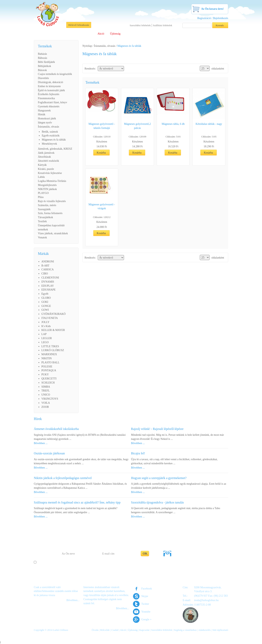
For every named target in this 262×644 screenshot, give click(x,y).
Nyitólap (87, 46)
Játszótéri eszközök (48, 161)
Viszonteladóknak (136, 34)
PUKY (45, 375)
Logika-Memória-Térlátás (52, 181)
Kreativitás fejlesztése (50, 173)
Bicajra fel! (138, 453)
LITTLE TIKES (50, 346)
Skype (145, 596)
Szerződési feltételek (140, 25)
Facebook (147, 589)
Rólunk (45, 34)
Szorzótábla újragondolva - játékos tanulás (157, 502)
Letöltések (157, 34)
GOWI (45, 310)
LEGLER (47, 338)
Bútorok (42, 70)
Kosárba (101, 153)
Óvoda (59, 34)
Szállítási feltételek (162, 25)
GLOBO (46, 298)
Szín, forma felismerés (50, 213)
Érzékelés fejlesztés (49, 94)
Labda (41, 177)
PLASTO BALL (50, 362)
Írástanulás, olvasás (48, 127)
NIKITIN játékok (47, 189)
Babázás (42, 54)
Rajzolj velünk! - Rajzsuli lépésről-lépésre (157, 429)
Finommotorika (46, 98)
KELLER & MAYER (53, 330)
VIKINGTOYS (50, 399)
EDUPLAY (48, 286)
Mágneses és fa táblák (54, 140)
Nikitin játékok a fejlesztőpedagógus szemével (63, 478)
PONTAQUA (49, 370)
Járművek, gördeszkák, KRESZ (55, 149)
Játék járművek (46, 153)
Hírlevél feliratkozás (79, 25)
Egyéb (45, 294)
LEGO (45, 342)
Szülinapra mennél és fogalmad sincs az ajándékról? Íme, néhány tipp (77, 502)
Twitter (145, 604)
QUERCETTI (49, 379)
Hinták (42, 114)
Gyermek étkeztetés (49, 106)
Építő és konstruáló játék (51, 90)
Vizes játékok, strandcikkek (53, 233)
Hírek (38, 419)
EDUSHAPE (48, 290)
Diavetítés (43, 78)
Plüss (41, 197)
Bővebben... (73, 600)
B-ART (45, 266)
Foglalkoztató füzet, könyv (52, 102)
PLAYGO (43, 193)
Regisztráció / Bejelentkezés (213, 18)
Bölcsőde (73, 34)
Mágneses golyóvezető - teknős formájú (102, 126)
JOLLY (45, 322)
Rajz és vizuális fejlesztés (52, 201)
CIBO (45, 274)
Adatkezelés (204, 630)
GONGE (46, 306)
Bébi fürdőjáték (46, 62)
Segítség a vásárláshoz (181, 34)
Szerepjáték (44, 209)
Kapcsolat (204, 34)
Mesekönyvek (49, 144)
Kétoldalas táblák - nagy (209, 124)
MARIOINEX (49, 354)
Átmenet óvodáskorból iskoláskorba (56, 429)
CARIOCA (48, 269)
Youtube (146, 612)
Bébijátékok (45, 66)
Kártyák (42, 165)
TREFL (46, 391)
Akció (101, 34)
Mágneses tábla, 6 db (173, 124)
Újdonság (115, 34)
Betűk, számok (50, 132)
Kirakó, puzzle (46, 169)
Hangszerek (44, 111)
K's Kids (46, 326)
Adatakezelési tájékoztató (148, 563)
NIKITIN (47, 358)
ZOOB (45, 407)
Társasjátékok (45, 217)
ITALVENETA (50, 318)
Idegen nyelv (45, 123)
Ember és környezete (49, 86)
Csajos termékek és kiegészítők (55, 74)
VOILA (46, 403)
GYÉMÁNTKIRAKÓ (53, 314)
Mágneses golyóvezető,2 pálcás (137, 126)
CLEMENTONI (50, 278)
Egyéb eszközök (51, 136)
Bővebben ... (41, 443)
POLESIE (47, 367)
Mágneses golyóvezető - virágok (102, 207)
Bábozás (42, 58)
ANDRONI (48, 262)
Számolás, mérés (47, 205)
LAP (44, 334)
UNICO (46, 395)
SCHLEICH (48, 383)
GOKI (45, 302)
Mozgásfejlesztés (47, 185)
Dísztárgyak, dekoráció (51, 82)
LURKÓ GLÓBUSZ (53, 350)
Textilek (42, 221)
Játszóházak (44, 157)
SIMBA (46, 387)
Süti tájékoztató (220, 630)
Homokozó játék (47, 118)
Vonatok (42, 237)
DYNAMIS (48, 282)
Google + (146, 619)
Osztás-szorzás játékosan (49, 453)
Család (88, 34)
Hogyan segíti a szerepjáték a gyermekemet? (159, 478)
